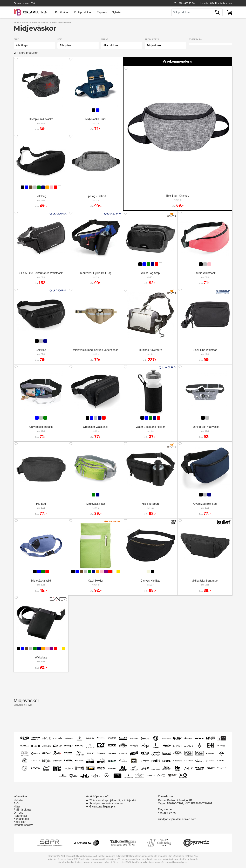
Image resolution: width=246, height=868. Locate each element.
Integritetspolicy (23, 825)
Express (102, 12)
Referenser (20, 816)
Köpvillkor (20, 822)
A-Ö (16, 803)
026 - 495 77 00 (187, 3)
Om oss (18, 813)
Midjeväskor (65, 22)
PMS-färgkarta (22, 810)
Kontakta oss (22, 819)
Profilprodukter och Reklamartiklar (31, 22)
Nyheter (117, 12)
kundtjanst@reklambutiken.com (216, 3)
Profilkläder (62, 12)
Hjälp (17, 807)
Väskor (54, 22)
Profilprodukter (83, 12)
